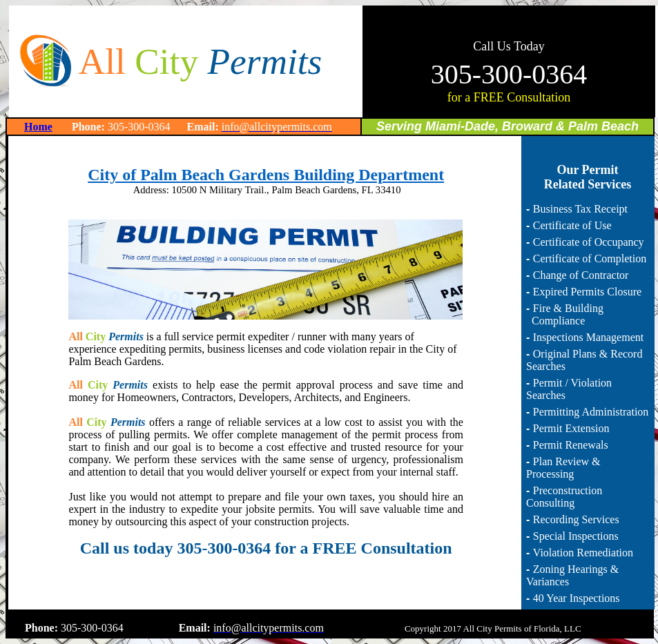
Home (38, 127)
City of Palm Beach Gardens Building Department (266, 175)
